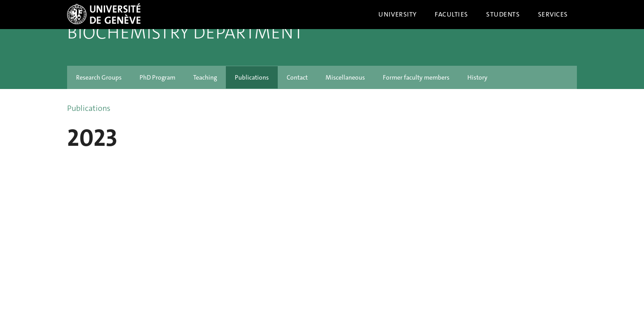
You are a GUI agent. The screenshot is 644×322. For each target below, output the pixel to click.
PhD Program (157, 77)
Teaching (205, 77)
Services (553, 14)
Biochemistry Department (185, 33)
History (477, 77)
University (398, 14)
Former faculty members (416, 77)
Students (503, 14)
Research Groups (99, 77)
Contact (297, 77)
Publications (252, 77)
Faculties (451, 14)
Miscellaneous (345, 77)
